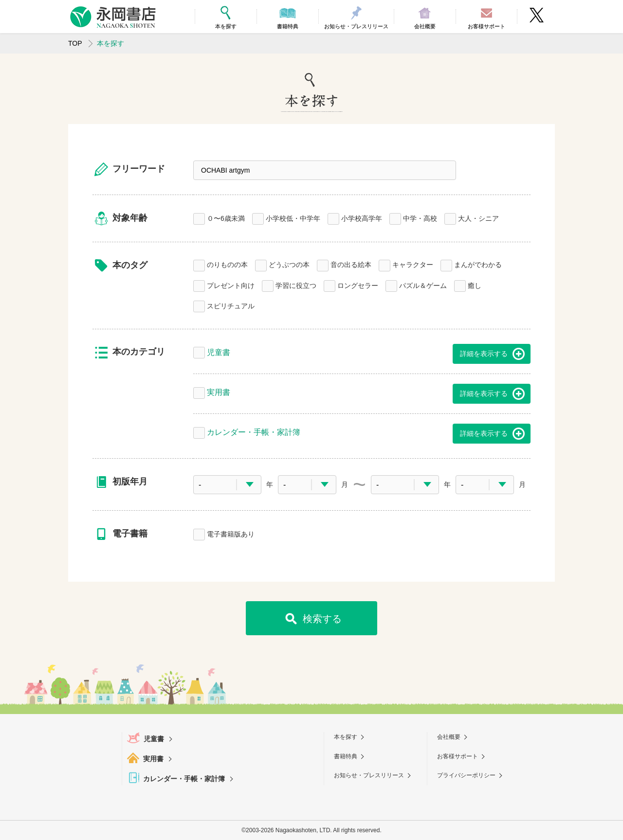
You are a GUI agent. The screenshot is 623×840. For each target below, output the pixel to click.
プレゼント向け (231, 285)
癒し (475, 285)
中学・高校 (420, 218)
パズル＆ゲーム (423, 285)
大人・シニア (478, 218)
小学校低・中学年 (293, 218)
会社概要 (449, 737)
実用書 (219, 391)
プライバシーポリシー (466, 775)
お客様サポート (458, 756)
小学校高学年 (362, 218)
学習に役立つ (296, 285)
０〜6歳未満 (226, 218)
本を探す (346, 737)
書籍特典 (346, 756)
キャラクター (413, 264)
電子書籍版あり (231, 533)
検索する (322, 619)
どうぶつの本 (289, 264)
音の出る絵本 (351, 264)
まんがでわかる (478, 264)
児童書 (219, 351)
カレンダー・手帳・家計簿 (254, 431)
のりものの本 (227, 264)
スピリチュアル (231, 305)
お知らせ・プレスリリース (369, 775)
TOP (75, 43)
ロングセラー (358, 285)
